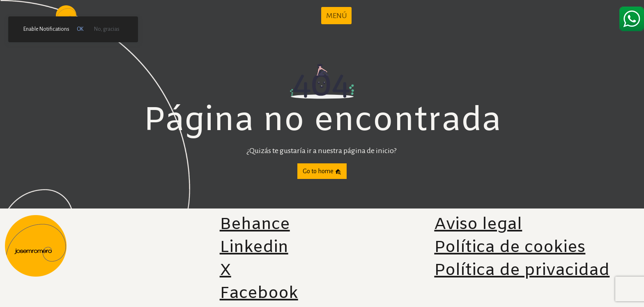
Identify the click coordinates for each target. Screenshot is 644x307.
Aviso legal (478, 225)
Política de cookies (510, 248)
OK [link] (80, 29)
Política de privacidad (522, 271)
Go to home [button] (322, 171)
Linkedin (254, 248)
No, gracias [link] (107, 29)
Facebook (259, 294)
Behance (255, 225)
